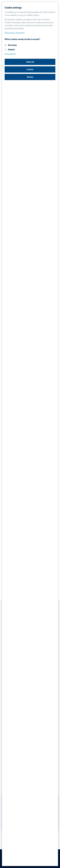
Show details (10, 54)
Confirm (30, 69)
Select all (30, 62)
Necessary (12, 45)
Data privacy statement (15, 33)
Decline (30, 77)
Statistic (12, 50)
